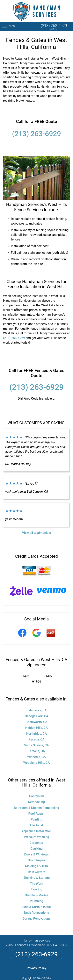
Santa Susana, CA (36, 745)
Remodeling (36, 802)
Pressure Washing (36, 837)
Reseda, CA (37, 739)
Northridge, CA (37, 734)
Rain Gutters (36, 872)
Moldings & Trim (36, 866)
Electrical (36, 825)
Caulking (36, 849)
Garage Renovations (37, 919)
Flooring (36, 889)
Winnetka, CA (36, 757)
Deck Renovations (36, 913)
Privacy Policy (36, 968)
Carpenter (36, 843)
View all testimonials (36, 533)
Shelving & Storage (36, 878)
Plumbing (36, 901)
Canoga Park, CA (36, 716)
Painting (36, 819)
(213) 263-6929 (54, 26)
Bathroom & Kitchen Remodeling (36, 808)
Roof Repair (37, 814)
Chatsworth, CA (36, 722)
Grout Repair (37, 860)
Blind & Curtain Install (36, 907)
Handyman (36, 796)
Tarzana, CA (37, 751)
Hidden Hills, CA (36, 728)
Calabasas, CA (36, 710)
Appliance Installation (36, 831)
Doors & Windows (37, 854)
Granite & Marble (37, 895)
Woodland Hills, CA (36, 763)
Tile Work (36, 884)
